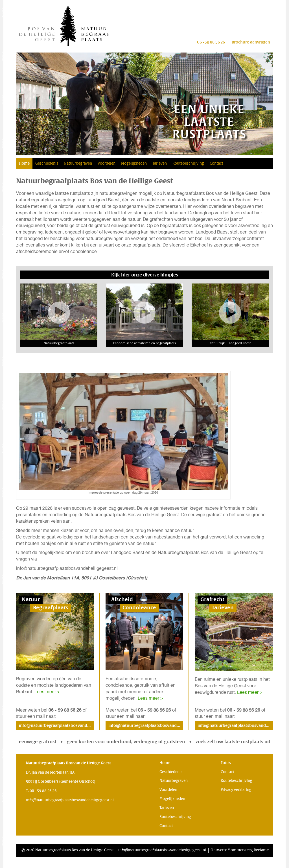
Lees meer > (47, 692)
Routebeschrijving (188, 163)
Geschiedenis (47, 163)
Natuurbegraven (78, 163)
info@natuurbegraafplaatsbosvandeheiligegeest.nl (67, 568)
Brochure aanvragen (251, 42)
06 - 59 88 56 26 (211, 42)
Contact (216, 163)
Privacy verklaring (236, 790)
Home (24, 163)
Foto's (226, 763)
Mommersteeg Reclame (248, 850)
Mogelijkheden (134, 163)
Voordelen (107, 163)
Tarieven (160, 163)
